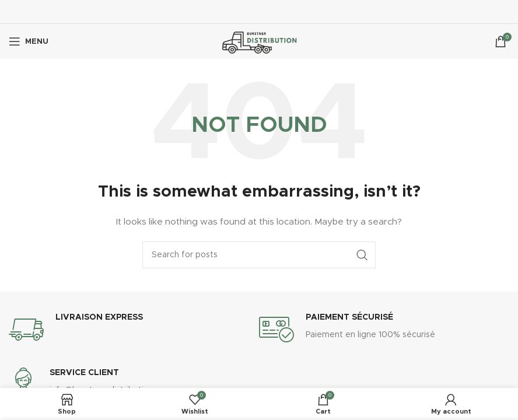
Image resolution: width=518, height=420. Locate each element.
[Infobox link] (134, 330)
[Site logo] (259, 41)
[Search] (259, 255)
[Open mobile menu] (29, 41)
